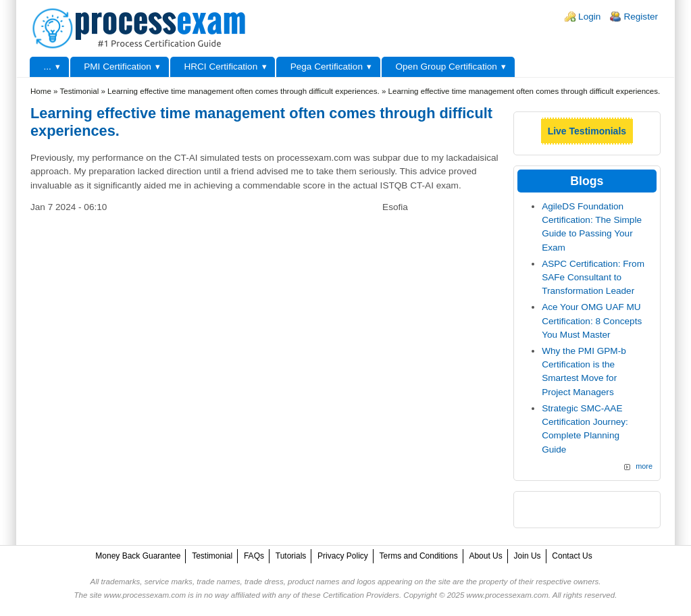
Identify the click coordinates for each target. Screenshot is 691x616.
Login (589, 17)
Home (41, 91)
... (47, 67)
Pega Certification (327, 67)
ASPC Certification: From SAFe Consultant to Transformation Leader (593, 278)
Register (641, 17)
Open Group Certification (446, 67)
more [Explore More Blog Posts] (644, 466)
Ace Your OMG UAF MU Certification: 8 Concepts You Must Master (592, 321)
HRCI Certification (221, 67)
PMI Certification (118, 67)
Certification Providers (361, 595)
